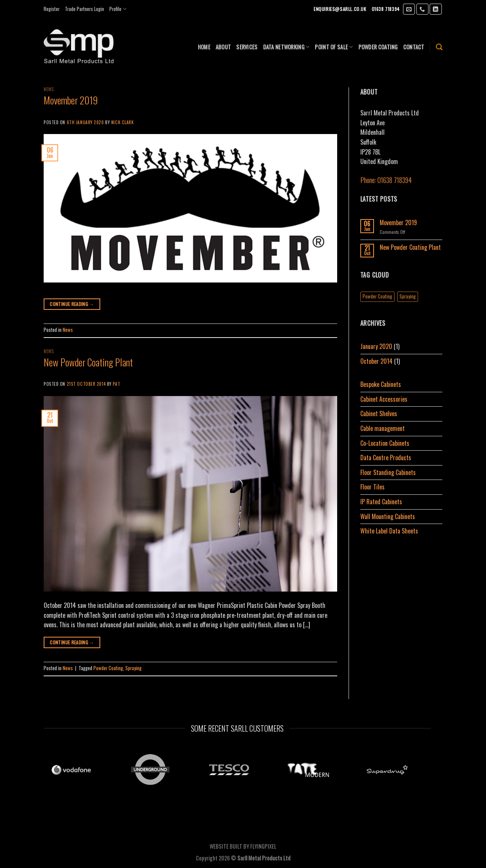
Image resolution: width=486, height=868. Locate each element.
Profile (118, 9)
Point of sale (334, 47)
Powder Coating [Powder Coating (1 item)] (377, 296)
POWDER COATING (378, 47)
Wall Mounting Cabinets (388, 516)
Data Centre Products (386, 458)
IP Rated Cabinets (381, 502)
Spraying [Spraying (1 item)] (408, 296)
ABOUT (223, 47)
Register (52, 9)
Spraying (133, 668)
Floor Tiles (372, 487)
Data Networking (286, 47)
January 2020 (376, 346)
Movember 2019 (71, 100)
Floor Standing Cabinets (388, 472)
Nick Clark (123, 122)
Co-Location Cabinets (385, 443)
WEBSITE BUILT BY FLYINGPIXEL (243, 846)
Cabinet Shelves (379, 413)
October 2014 (376, 361)
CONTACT (414, 47)
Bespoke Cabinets (381, 384)
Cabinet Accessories (384, 399)
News (49, 89)
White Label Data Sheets (389, 531)
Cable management (383, 428)
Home (204, 47)
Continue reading (72, 304)
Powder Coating (108, 668)
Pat (116, 384)
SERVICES (247, 47)
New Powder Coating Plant (88, 362)
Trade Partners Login (84, 9)
